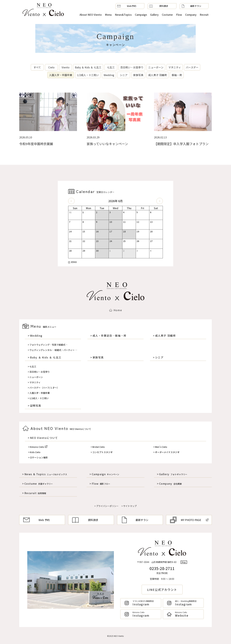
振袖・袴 (177, 75)
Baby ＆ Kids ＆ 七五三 (88, 67)
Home (116, 310)
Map (184, 562)
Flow (179, 15)
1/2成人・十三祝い (88, 75)
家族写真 (138, 75)
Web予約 (127, 6)
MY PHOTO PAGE (189, 520)
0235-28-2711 (162, 568)
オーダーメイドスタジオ (167, 452)
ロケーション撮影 (39, 457)
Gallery (154, 15)
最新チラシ (191, 6)
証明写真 (36, 406)
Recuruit (35, 493)
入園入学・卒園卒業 (61, 75)
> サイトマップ (129, 506)
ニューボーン (156, 67)
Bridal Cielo (99, 447)
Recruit (204, 15)
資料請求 (159, 6)
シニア (124, 75)
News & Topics (46, 474)
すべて (37, 67)
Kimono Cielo (39, 447)
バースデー (192, 67)
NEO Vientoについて (44, 438)
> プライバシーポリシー (106, 506)
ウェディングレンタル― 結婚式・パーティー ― (53, 350)
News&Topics (123, 15)
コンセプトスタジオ (103, 452)
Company (191, 15)
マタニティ (175, 67)
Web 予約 (36, 520)
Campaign (141, 15)
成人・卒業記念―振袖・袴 (109, 336)
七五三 (111, 67)
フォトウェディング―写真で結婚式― (49, 345)
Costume (167, 15)
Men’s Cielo (161, 447)
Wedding (109, 75)
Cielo (51, 67)
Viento (66, 67)
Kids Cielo (35, 452)
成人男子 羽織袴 (158, 75)
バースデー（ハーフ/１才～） (44, 388)
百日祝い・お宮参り (132, 67)
